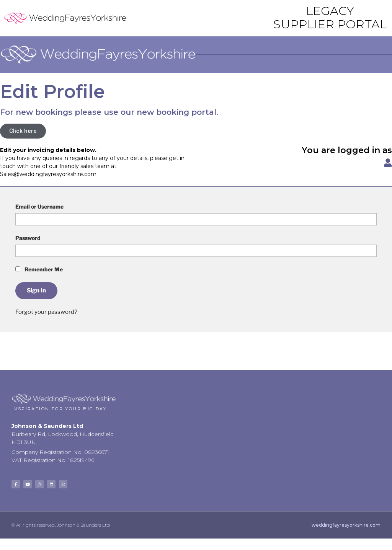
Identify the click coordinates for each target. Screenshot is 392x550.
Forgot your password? (46, 312)
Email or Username (39, 206)
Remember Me (39, 269)
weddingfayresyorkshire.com (346, 525)
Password (28, 238)
